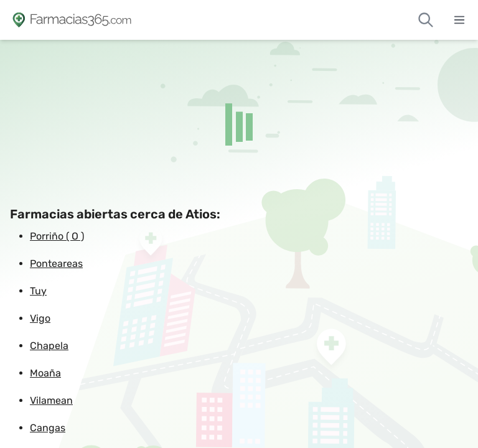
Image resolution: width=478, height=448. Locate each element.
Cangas (48, 428)
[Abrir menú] (459, 20)
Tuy (38, 291)
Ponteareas (56, 264)
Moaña (45, 373)
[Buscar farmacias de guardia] (426, 20)
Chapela (49, 346)
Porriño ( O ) (57, 236)
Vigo (40, 318)
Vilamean (51, 400)
